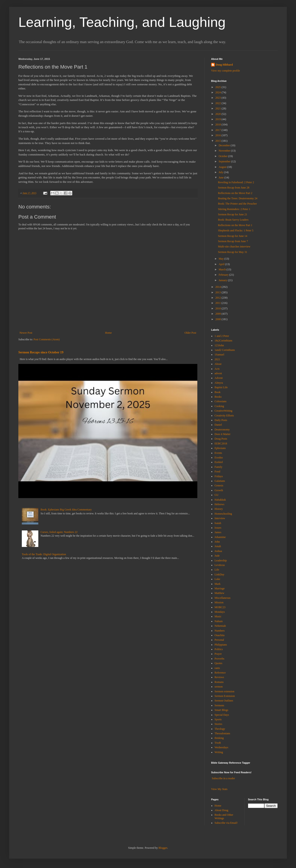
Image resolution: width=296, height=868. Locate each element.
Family (218, 467)
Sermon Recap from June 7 (233, 241)
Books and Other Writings (224, 816)
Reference (220, 673)
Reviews (219, 677)
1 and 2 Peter (222, 336)
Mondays (220, 612)
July (221, 172)
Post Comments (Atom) (47, 339)
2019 (219, 119)
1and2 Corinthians (225, 350)
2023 (219, 98)
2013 (219, 292)
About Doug (221, 810)
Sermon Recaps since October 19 (41, 352)
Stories (218, 724)
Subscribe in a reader (223, 778)
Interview (220, 518)
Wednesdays (221, 747)
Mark (218, 584)
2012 (219, 298)
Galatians (220, 481)
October (223, 156)
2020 (219, 114)
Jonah (218, 546)
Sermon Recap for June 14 (233, 236)
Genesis (219, 485)
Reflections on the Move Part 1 (235, 225)
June (222, 177)
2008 (219, 319)
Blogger (163, 848)
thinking (219, 738)
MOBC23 (220, 607)
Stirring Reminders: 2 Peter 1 (234, 209)
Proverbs (219, 659)
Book (218, 392)
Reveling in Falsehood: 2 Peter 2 (236, 182)
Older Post (190, 333)
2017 (219, 130)
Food (217, 471)
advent (218, 373)
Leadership (221, 560)
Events (218, 453)
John (217, 542)
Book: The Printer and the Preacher (237, 204)
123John (219, 345)
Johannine (220, 537)
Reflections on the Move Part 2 (235, 193)
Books (218, 397)
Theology (220, 729)
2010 (219, 308)
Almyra (219, 383)
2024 (219, 92)
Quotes (218, 663)
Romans (219, 682)
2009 (219, 314)
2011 (219, 303)
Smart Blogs (221, 710)
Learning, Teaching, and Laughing (122, 22)
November (225, 151)
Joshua (218, 551)
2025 (219, 87)
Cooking (219, 406)
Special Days (222, 715)
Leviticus (220, 565)
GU (216, 495)
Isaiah (218, 523)
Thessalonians (222, 733)
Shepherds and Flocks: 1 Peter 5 (236, 230)
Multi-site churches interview (234, 247)
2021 (219, 108)
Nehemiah (220, 626)
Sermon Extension (225, 696)
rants (217, 668)
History (219, 509)
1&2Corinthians (223, 341)
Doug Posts (221, 439)
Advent (219, 378)
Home (108, 333)
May (222, 259)
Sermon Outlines (224, 701)
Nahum (219, 621)
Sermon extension (224, 691)
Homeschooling (223, 514)
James (218, 532)
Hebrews (219, 504)
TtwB (218, 743)
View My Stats (219, 789)
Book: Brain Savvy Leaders (233, 220)
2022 (219, 103)
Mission (219, 602)
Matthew (219, 593)
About (218, 364)
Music (218, 616)
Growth (219, 490)
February (224, 275)
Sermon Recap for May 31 (233, 252)
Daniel (218, 425)
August (223, 167)
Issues (218, 528)
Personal (219, 640)
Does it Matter (222, 434)
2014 (219, 287)
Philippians (221, 645)
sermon (219, 687)
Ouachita (219, 635)
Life (217, 570)
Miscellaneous (222, 598)
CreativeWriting (223, 411)
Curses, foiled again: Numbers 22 (59, 532)
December (225, 145)
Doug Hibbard (224, 65)
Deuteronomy (222, 430)
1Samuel (219, 355)
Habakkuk (220, 500)
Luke (217, 579)
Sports (218, 719)
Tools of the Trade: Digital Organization (44, 554)
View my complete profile (226, 71)
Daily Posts (221, 420)
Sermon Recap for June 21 (233, 214)
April (222, 264)
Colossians (221, 401)
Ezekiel (219, 462)
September (225, 161)
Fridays (219, 476)
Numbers (220, 631)
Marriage (220, 588)
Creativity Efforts (224, 416)
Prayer (218, 654)
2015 (219, 141)
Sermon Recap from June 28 (234, 188)
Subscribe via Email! (226, 823)
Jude (217, 556)
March (223, 269)
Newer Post (26, 333)
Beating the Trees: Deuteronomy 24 (238, 198)
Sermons (219, 705)
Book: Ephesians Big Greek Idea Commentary (66, 510)
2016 (219, 135)
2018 (219, 125)
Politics (219, 649)
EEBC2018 (221, 444)
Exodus (219, 458)
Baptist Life (221, 387)
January (223, 280)
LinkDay (219, 574)
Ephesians (220, 448)
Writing (219, 752)
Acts (217, 369)
